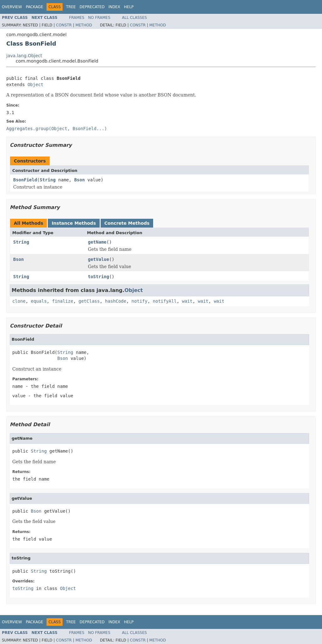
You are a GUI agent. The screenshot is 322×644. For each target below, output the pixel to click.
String (48, 180)
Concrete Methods (127, 223)
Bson (80, 180)
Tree (71, 7)
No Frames (99, 18)
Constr (64, 25)
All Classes (134, 18)
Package (34, 7)
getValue (99, 259)
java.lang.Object (24, 56)
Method (84, 25)
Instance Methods (74, 223)
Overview (12, 7)
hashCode (116, 301)
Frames (77, 18)
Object (35, 85)
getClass (89, 301)
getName (97, 242)
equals (39, 301)
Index (114, 7)
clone (19, 301)
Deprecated (92, 7)
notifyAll (165, 301)
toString (99, 277)
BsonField (25, 180)
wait (187, 301)
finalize (62, 301)
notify (139, 301)
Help (129, 7)
